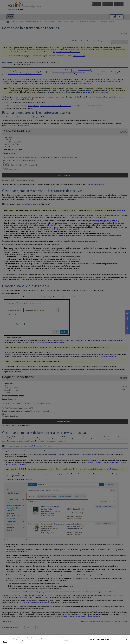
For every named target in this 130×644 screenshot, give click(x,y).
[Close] (127, 639)
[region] (65, 639)
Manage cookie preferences (99, 639)
